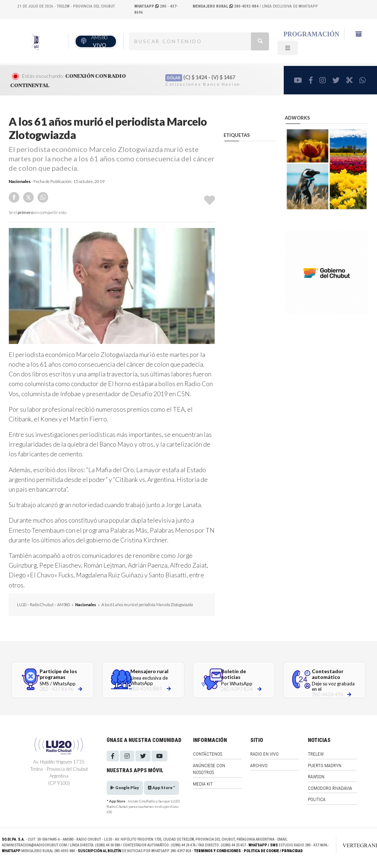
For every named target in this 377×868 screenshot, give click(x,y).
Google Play (125, 788)
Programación (311, 34)
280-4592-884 (226, 6)
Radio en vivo (264, 754)
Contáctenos (208, 754)
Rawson (316, 777)
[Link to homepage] (356, 845)
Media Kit (203, 784)
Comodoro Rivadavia (330, 788)
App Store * (161, 788)
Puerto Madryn (325, 766)
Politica (317, 799)
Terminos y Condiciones (217, 851)
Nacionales (20, 181)
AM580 (99, 41)
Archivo (259, 766)
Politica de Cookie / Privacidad (273, 851)
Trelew (316, 754)
